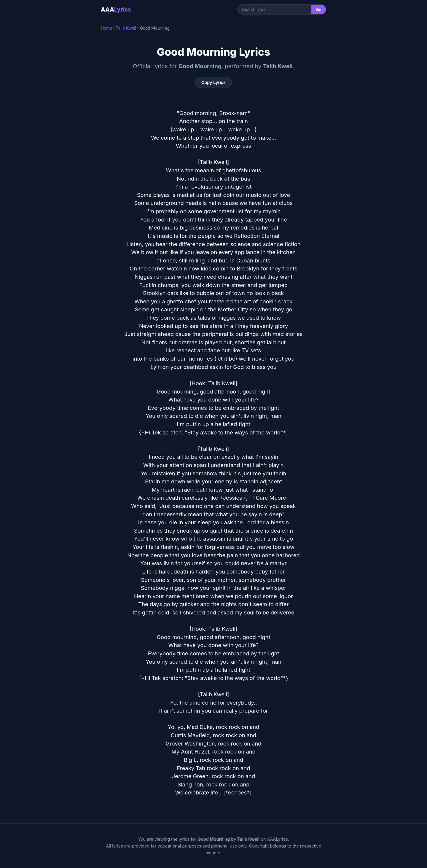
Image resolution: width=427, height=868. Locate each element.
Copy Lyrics (213, 82)
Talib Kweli (126, 28)
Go (319, 10)
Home (106, 28)
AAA (116, 9)
